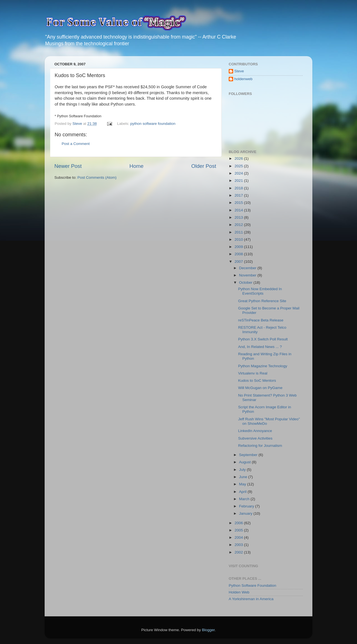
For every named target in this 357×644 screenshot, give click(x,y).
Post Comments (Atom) (97, 177)
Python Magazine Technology (263, 366)
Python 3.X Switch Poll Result (263, 339)
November (248, 275)
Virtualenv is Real (253, 373)
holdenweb (243, 79)
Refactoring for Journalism (260, 446)
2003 (239, 545)
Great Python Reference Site (262, 301)
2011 (239, 232)
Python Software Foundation (252, 585)
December (248, 268)
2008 (239, 254)
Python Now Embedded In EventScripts (260, 291)
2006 (239, 523)
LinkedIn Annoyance (255, 431)
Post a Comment (76, 144)
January (246, 513)
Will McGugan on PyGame (260, 388)
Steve (239, 71)
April (243, 492)
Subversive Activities (255, 438)
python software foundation (153, 124)
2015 (239, 203)
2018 (239, 188)
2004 (239, 537)
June (244, 477)
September (249, 455)
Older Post (204, 166)
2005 (239, 530)
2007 (239, 262)
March (245, 499)
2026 (239, 158)
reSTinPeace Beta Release (261, 320)
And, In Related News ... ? (260, 347)
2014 (239, 210)
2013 (239, 217)
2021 (239, 181)
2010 (239, 239)
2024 (239, 173)
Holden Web (239, 592)
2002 (239, 552)
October (246, 282)
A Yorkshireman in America (251, 599)
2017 (239, 195)
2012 (239, 225)
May (243, 484)
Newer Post (68, 166)
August (245, 462)
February (247, 506)
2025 (239, 166)
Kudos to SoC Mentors (257, 381)
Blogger (208, 630)
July (243, 470)
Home (136, 166)
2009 (239, 247)
